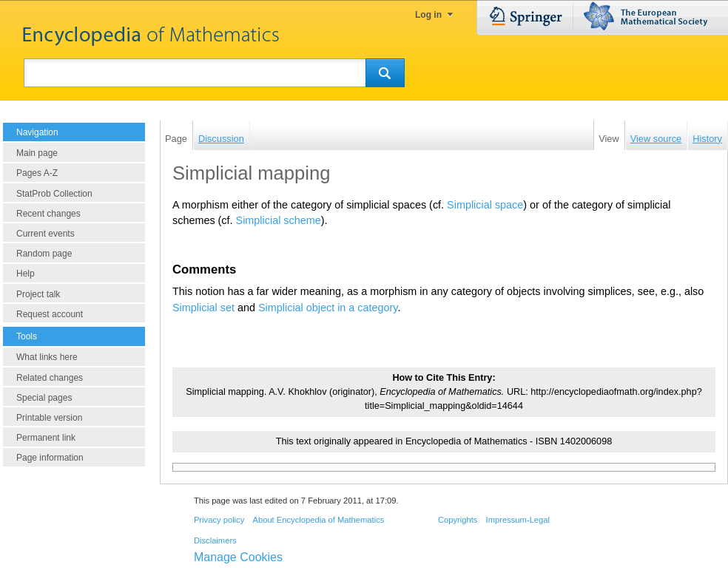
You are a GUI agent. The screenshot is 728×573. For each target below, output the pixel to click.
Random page (44, 254)
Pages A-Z (37, 173)
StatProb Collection (54, 194)
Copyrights (458, 520)
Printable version (49, 418)
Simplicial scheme (279, 220)
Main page (37, 153)
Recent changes (48, 214)
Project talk (38, 294)
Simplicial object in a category (328, 308)
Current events (45, 234)
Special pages (44, 398)
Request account (50, 314)
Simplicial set (203, 308)
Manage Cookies (238, 557)
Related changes (50, 378)
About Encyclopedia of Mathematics (318, 520)
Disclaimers (215, 540)
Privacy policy (219, 520)
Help (26, 274)
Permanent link (46, 438)
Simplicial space (485, 205)
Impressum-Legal (518, 520)
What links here (47, 357)
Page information (50, 458)
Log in (428, 15)
